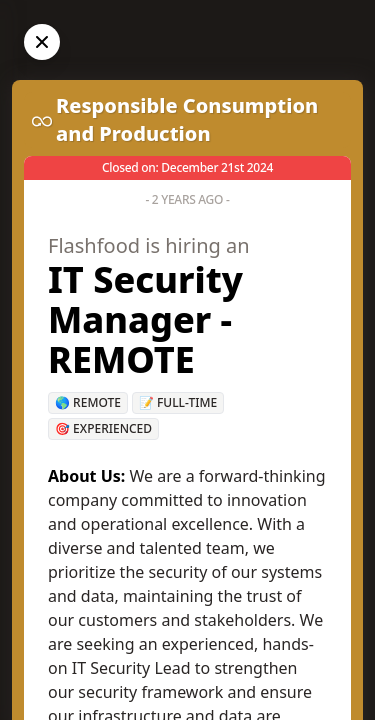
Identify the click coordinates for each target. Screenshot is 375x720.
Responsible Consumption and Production (187, 119)
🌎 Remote (88, 402)
